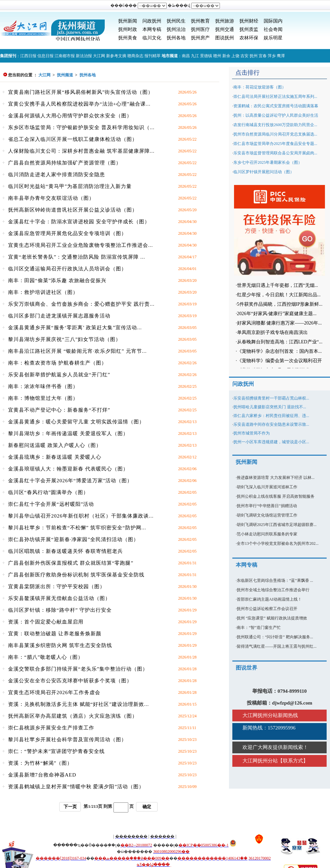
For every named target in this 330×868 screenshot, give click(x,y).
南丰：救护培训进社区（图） (43, 292)
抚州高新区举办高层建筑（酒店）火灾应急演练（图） (73, 716)
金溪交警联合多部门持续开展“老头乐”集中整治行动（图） (78, 669)
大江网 (99, 56)
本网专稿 (152, 29)
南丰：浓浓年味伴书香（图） (43, 386)
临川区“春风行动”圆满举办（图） (48, 492)
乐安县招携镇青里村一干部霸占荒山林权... (271, 398)
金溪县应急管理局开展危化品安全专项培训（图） (67, 233)
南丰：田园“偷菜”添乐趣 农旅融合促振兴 (57, 280)
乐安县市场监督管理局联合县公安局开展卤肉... (275, 153)
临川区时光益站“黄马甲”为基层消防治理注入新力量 (70, 186)
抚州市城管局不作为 (252, 433)
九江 (195, 56)
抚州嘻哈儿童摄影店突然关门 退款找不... (270, 407)
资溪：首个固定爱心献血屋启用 (46, 622)
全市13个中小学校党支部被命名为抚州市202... (278, 543)
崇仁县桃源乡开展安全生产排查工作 (51, 728)
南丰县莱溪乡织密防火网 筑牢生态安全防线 (60, 645)
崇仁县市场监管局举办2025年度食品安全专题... (275, 144)
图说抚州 (225, 38)
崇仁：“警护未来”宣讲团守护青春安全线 (56, 751)
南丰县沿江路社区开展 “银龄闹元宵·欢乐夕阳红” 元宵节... (77, 351)
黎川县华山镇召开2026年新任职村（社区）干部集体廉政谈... (81, 516)
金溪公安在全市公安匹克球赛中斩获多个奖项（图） (70, 681)
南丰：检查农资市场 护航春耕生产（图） (57, 363)
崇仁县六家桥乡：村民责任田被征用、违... (271, 416)
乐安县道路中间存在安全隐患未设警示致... (271, 424)
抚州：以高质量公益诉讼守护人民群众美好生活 (276, 115)
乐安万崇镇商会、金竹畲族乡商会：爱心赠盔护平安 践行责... (81, 304)
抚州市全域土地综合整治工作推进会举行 (273, 590)
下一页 (70, 807)
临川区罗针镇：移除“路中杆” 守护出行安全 (60, 610)
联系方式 (293, 761)
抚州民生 (176, 21)
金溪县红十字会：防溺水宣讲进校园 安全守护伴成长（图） (79, 222)
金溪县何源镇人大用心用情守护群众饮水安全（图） (70, 116)
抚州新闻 (128, 21)
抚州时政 (128, 29)
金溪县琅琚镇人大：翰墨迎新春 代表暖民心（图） (68, 469)
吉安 (244, 56)
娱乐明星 (273, 38)
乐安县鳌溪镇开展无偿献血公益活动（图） (59, 598)
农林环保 (249, 38)
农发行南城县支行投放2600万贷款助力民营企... (275, 125)
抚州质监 (249, 29)
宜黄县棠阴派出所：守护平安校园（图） (57, 587)
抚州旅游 (225, 21)
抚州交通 (225, 29)
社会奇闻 (273, 29)
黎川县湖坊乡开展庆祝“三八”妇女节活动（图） (64, 339)
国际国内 (273, 21)
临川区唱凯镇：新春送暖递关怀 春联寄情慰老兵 (65, 551)
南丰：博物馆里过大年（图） (43, 398)
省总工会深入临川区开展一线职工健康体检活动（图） (73, 139)
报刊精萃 (153, 56)
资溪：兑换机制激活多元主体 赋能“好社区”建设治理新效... (78, 704)
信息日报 (45, 56)
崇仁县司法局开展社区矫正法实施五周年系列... (275, 97)
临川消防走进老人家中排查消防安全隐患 (57, 175)
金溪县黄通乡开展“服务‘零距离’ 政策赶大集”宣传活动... (75, 328)
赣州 (217, 56)
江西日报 (28, 56)
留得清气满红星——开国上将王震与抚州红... (277, 646)
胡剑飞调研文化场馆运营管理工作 (267, 515)
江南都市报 (65, 56)
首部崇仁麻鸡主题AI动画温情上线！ (269, 599)
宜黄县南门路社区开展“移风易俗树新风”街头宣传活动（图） (81, 92)
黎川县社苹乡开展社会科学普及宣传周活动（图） (67, 740)
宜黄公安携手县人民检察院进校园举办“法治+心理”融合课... (79, 104)
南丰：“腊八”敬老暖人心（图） (46, 657)
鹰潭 (281, 56)
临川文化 (152, 38)
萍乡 (272, 56)
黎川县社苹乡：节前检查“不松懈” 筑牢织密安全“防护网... (77, 528)
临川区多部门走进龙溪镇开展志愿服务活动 (59, 316)
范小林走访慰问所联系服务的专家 (267, 534)
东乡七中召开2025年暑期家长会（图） (268, 162)
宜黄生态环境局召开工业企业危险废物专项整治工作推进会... (80, 245)
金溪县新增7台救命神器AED (42, 775)
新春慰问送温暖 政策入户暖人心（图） (55, 445)
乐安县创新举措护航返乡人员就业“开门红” (59, 375)
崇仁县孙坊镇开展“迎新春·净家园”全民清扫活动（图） (73, 539)
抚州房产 (200, 38)
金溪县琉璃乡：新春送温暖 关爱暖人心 (55, 457)
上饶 (235, 56)
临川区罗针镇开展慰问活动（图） (264, 172)
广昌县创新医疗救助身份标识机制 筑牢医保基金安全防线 (76, 575)
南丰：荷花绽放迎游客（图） (260, 87)
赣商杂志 (135, 56)
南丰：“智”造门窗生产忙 (259, 628)
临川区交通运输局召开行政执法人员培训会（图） (67, 269)
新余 (226, 56)
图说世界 (246, 668)
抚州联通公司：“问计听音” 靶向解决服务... (275, 637)
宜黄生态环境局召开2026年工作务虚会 (54, 692)
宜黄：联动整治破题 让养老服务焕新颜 (55, 634)
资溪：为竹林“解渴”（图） (40, 763)
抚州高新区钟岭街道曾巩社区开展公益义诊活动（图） (73, 210)
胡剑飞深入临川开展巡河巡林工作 (267, 487)
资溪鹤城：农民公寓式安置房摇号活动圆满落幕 (276, 106)
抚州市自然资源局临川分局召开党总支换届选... (275, 134)
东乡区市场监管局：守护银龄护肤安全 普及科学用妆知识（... (81, 127)
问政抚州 (152, 21)
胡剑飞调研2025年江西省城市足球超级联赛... (277, 525)
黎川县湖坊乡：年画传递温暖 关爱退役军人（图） (68, 433)
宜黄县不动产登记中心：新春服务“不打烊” (59, 410)
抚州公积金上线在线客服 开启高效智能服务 (276, 496)
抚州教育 (200, 21)
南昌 (186, 56)
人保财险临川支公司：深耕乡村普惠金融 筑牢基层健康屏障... (81, 151)
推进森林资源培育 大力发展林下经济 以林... (276, 478)
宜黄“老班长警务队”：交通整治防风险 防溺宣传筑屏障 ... (77, 257)
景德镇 (206, 56)
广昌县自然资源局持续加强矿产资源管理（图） (65, 163)
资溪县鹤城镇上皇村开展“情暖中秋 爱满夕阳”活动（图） (76, 787)
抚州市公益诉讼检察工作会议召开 (267, 609)
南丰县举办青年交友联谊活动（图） (51, 198)
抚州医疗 (200, 29)
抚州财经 (249, 21)
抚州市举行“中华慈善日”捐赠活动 (267, 506)
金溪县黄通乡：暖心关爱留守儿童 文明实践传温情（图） (76, 422)
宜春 (263, 56)
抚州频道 (65, 75)
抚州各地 (176, 38)
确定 (147, 807)
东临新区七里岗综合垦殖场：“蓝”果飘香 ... (275, 580)
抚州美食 (128, 38)
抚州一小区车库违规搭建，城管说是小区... (271, 442)
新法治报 (84, 56)
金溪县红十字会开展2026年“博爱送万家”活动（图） (70, 481)
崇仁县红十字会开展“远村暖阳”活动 (51, 504)
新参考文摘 (116, 56)
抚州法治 (176, 29)
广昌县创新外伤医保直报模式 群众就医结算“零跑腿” (71, 563)
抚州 (254, 56)
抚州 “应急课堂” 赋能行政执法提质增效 (272, 618)
